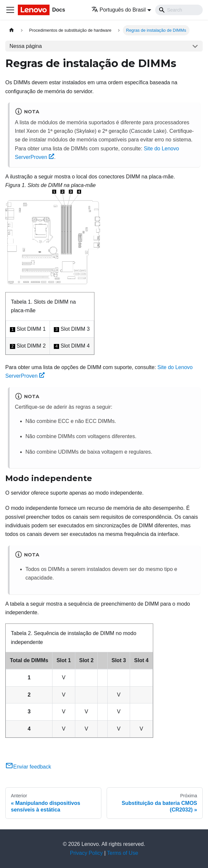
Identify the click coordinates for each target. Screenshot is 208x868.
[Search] (179, 10)
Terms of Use (122, 853)
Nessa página (26, 46)
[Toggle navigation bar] (10, 10)
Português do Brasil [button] (119, 10)
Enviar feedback (28, 767)
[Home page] (12, 30)
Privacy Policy (87, 853)
